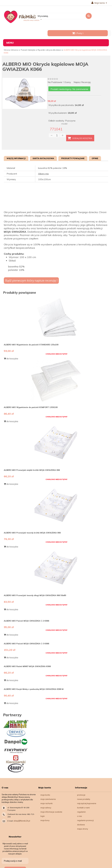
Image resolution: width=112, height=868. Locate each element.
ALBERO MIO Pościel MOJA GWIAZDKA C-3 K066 (26, 644)
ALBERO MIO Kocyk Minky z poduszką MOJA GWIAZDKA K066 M (34, 689)
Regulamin (81, 812)
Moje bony (45, 820)
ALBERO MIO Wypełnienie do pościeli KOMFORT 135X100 (31, 407)
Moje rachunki (47, 803)
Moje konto (99, 3)
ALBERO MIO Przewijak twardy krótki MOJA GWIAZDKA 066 (32, 533)
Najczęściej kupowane (87, 803)
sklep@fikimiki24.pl (22, 821)
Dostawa (81, 825)
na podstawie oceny (59, 82)
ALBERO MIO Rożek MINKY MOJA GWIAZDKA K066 (27, 666)
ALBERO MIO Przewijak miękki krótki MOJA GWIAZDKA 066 (32, 470)
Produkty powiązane (73, 158)
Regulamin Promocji (85, 820)
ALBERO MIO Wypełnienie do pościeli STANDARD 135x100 (31, 345)
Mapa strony (83, 829)
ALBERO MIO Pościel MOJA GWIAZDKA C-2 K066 (26, 621)
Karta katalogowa (43, 158)
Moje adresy (46, 808)
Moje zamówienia (48, 799)
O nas (80, 816)
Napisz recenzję (82, 82)
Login (43, 816)
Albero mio (43, 174)
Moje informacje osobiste (51, 812)
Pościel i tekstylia (28, 50)
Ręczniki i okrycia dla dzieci (49, 50)
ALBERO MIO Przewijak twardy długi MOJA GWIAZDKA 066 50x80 (35, 595)
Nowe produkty (84, 799)
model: (65, 124)
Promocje (81, 795)
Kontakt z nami (83, 808)
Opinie (95, 158)
